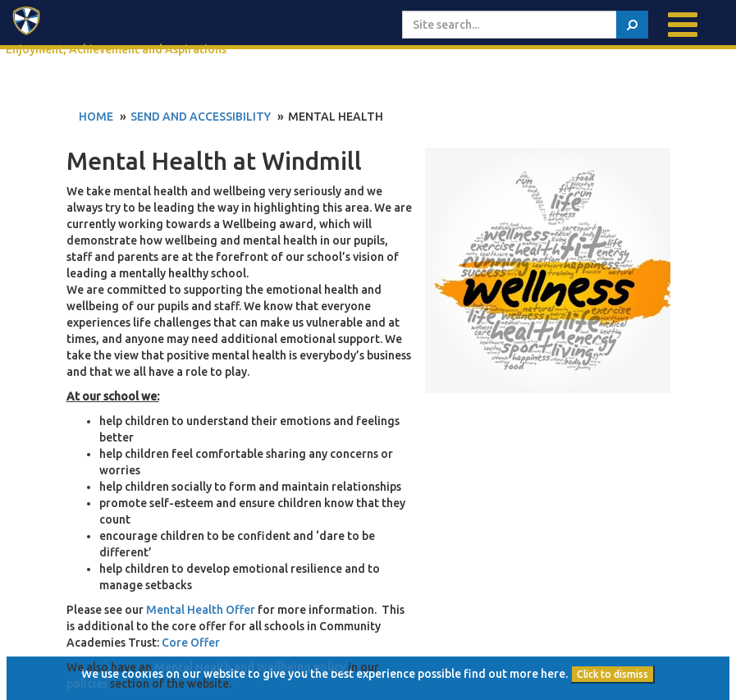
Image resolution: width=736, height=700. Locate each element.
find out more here (514, 674)
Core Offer (191, 643)
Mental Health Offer (201, 610)
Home (96, 117)
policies (87, 684)
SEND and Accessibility (201, 117)
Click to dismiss (613, 674)
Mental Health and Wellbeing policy (250, 667)
